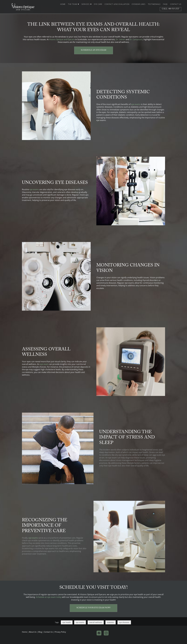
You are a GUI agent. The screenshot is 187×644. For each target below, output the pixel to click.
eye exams (136, 104)
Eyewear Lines (139, 4)
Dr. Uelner (120, 39)
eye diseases (124, 622)
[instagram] (106, 633)
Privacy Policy (60, 632)
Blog (40, 632)
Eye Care (98, 4)
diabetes (111, 622)
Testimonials (154, 4)
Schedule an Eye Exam (94, 50)
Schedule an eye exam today (49, 597)
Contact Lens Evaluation (117, 4)
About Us (33, 632)
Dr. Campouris (136, 39)
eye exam (44, 364)
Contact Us (176, 4)
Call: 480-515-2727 (171, 9)
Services (86, 4)
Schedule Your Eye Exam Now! (93, 608)
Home (63, 4)
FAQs (165, 4)
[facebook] (99, 633)
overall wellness (96, 622)
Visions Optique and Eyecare (62, 39)
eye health (67, 622)
